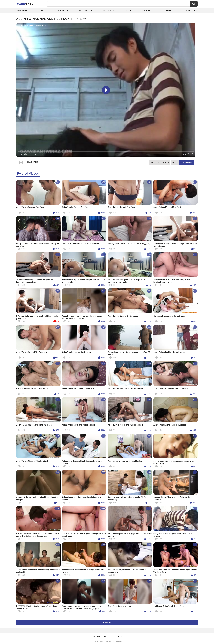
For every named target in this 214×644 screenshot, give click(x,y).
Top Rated (63, 10)
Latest (43, 10)
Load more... (107, 622)
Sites (128, 10)
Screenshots (163, 163)
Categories (109, 10)
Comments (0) (187, 163)
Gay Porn (147, 10)
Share (175, 163)
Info (152, 163)
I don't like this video (23, 163)
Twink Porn (23, 10)
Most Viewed (85, 10)
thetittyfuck (190, 10)
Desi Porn (167, 10)
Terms (118, 637)
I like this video (19, 163)
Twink (25, 4)
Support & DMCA (100, 637)
